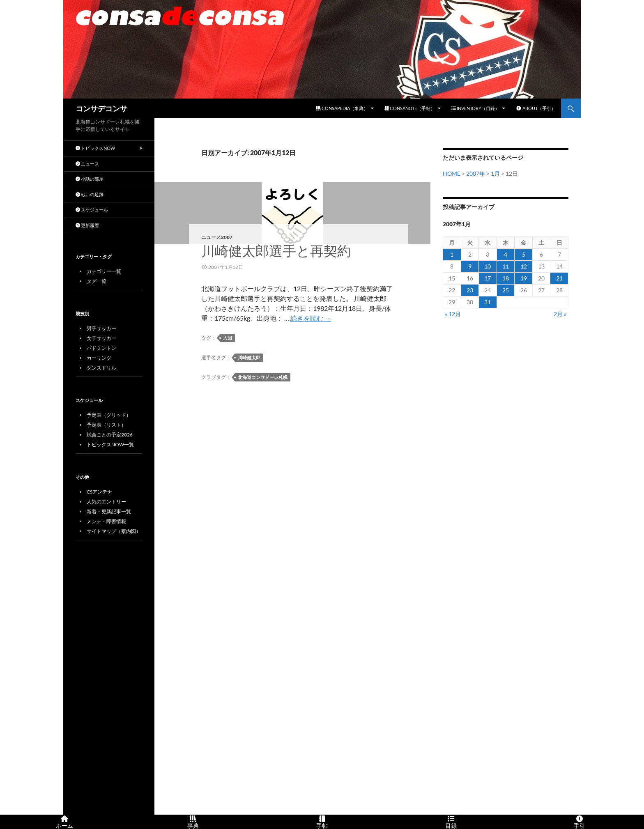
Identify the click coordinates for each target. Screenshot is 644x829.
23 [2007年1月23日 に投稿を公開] (470, 290)
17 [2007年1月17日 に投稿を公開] (488, 278)
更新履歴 (87, 225)
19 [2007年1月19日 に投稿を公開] (524, 278)
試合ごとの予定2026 (110, 435)
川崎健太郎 (249, 357)
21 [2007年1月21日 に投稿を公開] (559, 278)
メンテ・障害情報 (106, 521)
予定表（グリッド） (109, 415)
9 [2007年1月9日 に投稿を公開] (470, 266)
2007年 (476, 173)
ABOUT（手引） (536, 108)
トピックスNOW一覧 (110, 444)
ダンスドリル (101, 368)
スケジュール (92, 210)
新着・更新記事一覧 (109, 511)
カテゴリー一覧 (104, 271)
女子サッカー (101, 338)
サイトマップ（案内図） (114, 531)
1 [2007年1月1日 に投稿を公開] (452, 254)
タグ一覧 (97, 281)
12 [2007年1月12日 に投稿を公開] (524, 266)
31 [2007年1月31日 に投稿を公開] (488, 302)
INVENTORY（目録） (475, 108)
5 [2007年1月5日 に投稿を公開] (524, 254)
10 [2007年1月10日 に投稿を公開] (488, 266)
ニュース (87, 164)
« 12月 (453, 314)
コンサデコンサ (101, 108)
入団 (228, 338)
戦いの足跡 (90, 194)
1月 (495, 173)
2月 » (560, 314)
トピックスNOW (95, 148)
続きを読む (311, 318)
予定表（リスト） (106, 425)
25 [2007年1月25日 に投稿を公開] (506, 290)
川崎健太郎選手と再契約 (276, 251)
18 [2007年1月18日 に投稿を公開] (506, 278)
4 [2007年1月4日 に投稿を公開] (506, 254)
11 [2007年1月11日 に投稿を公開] (506, 266)
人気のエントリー (106, 502)
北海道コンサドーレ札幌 (263, 377)
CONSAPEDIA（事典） (342, 108)
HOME (452, 173)
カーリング (99, 358)
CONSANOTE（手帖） (410, 108)
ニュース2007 (217, 237)
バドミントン (101, 348)
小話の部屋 (90, 179)
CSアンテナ (99, 492)
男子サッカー (101, 328)
